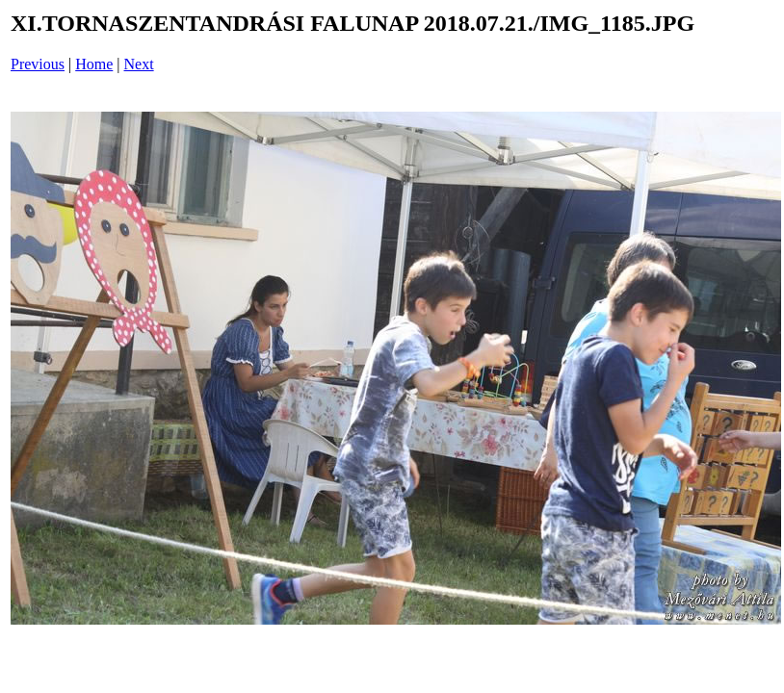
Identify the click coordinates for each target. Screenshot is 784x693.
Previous (38, 64)
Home (94, 64)
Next (139, 64)
